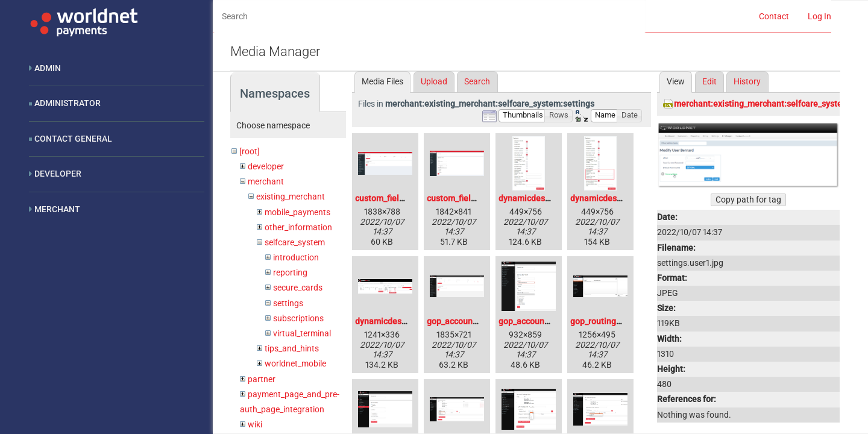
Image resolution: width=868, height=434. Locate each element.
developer (266, 166)
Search (477, 81)
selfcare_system (295, 242)
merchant (266, 181)
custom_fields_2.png (466, 198)
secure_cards (298, 288)
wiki (255, 424)
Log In (819, 16)
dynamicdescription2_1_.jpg (408, 321)
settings (288, 303)
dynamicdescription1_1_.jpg (623, 198)
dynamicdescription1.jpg (546, 198)
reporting (290, 272)
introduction (296, 257)
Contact (774, 16)
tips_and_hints (292, 348)
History (747, 81)
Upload (434, 81)
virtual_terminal (302, 333)
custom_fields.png (390, 198)
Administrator (68, 103)
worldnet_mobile (295, 363)
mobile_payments (297, 212)
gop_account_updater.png (476, 321)
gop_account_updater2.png (551, 321)
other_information (298, 227)
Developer (58, 174)
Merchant (57, 209)
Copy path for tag (748, 200)
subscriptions (298, 318)
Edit (709, 81)
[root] (250, 151)
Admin (48, 68)
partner (262, 379)
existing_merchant (291, 197)
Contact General (73, 139)
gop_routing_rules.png (613, 321)
